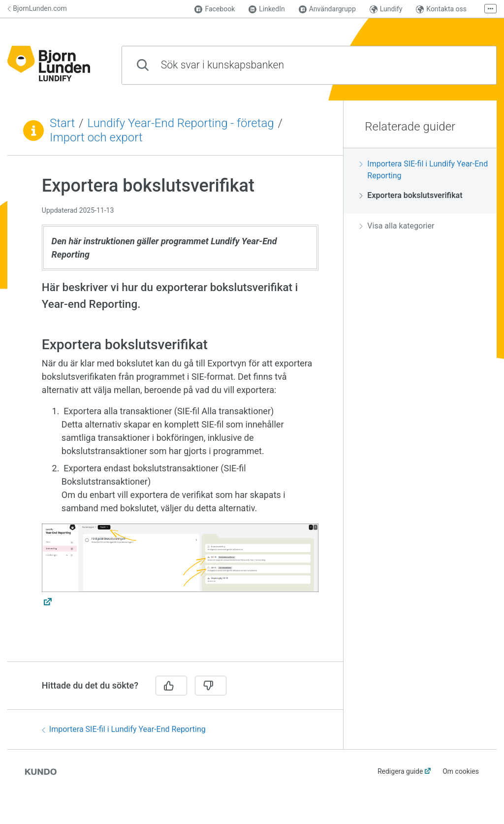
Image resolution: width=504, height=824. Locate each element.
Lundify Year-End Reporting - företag (181, 123)
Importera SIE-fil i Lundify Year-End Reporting (124, 729)
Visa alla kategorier (397, 226)
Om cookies (461, 771)
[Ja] (171, 686)
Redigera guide (400, 771)
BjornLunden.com (37, 8)
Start (62, 123)
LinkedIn (267, 9)
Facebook (215, 9)
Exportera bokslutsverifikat (411, 195)
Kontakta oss (441, 9)
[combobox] (309, 65)
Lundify (386, 9)
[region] (175, 414)
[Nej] (211, 686)
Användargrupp (327, 9)
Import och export (96, 137)
